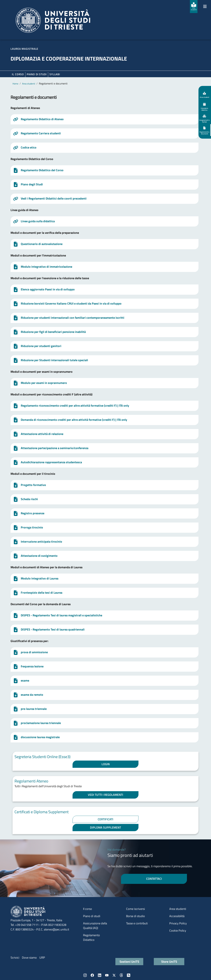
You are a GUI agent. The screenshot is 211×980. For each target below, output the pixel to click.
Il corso (18, 74)
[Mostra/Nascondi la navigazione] (205, 6)
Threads (121, 975)
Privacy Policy (178, 923)
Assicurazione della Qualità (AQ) (95, 926)
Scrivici (15, 958)
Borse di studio (136, 916)
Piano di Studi (37, 74)
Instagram (85, 975)
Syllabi (55, 74)
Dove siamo (29, 958)
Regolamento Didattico (91, 937)
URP (42, 958)
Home (15, 84)
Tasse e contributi (137, 923)
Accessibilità (177, 916)
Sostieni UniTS (129, 961)
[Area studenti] (194, 7)
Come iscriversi (136, 909)
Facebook (92, 975)
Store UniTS (169, 961)
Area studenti (29, 84)
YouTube (107, 975)
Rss (129, 975)
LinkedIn (100, 975)
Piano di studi (92, 916)
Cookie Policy (178, 931)
